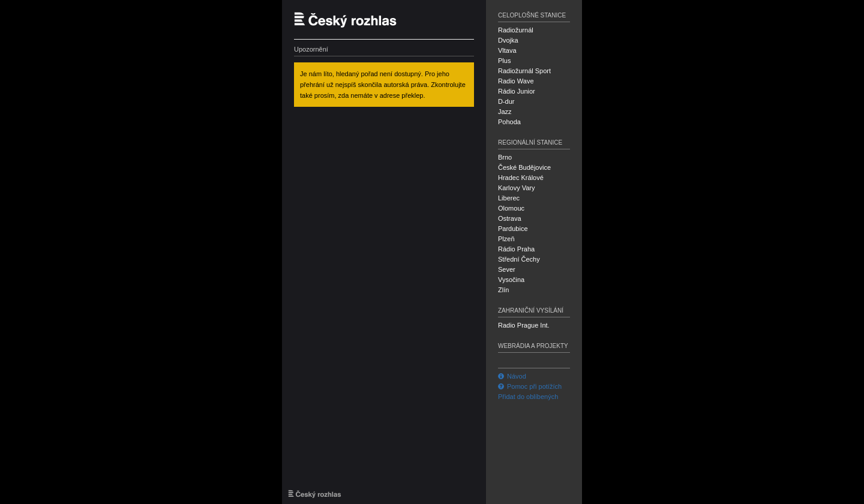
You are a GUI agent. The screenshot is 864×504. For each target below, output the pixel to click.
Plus (504, 61)
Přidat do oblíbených (528, 397)
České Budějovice (524, 167)
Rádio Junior (517, 91)
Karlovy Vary (517, 188)
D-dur (506, 101)
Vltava (507, 50)
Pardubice (513, 229)
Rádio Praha (516, 249)
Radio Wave (516, 81)
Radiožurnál (516, 30)
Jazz (505, 112)
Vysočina (511, 280)
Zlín (503, 290)
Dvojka (508, 40)
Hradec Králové (521, 178)
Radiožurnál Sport (524, 71)
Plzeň (506, 239)
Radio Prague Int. (524, 325)
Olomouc (511, 208)
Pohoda (509, 122)
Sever (507, 269)
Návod (512, 376)
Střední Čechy (519, 259)
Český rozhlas (351, 19)
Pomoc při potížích (530, 386)
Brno (505, 157)
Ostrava (510, 218)
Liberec (509, 198)
